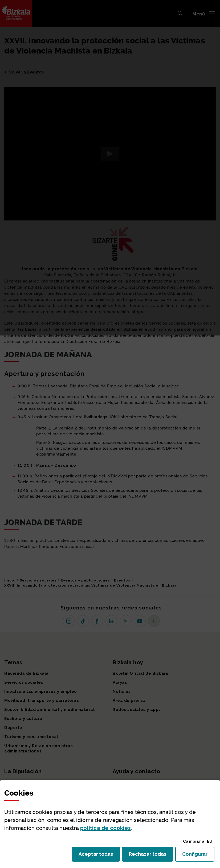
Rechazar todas (151, 856)
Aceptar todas (99, 856)
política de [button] (105, 828)
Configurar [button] (198, 856)
